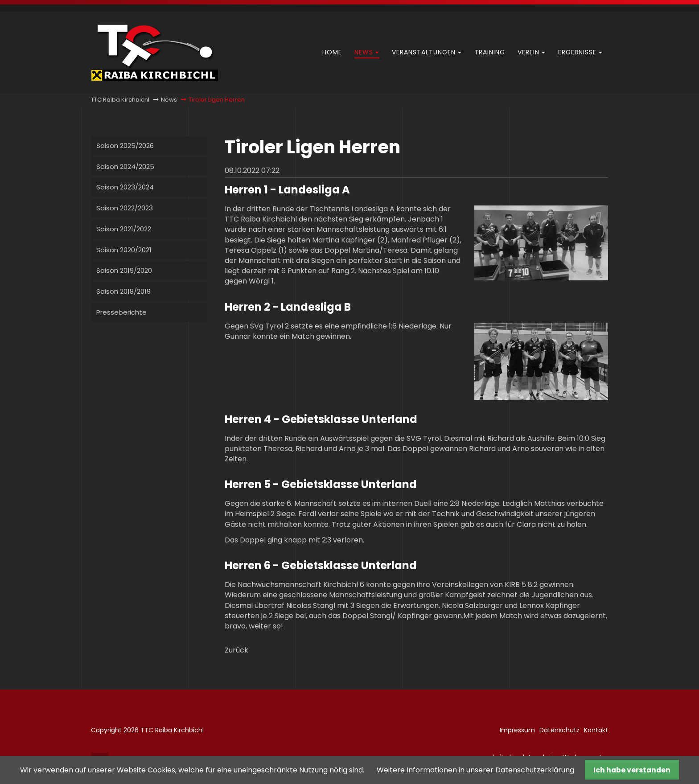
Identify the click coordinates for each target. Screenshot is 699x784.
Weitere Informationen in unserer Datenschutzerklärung (475, 770)
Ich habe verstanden (632, 770)
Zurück (236, 650)
